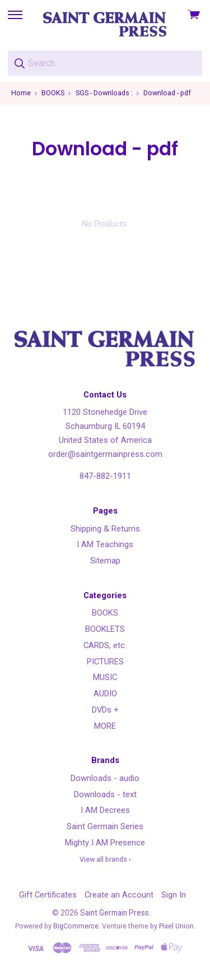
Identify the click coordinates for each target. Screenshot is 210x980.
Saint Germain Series (105, 826)
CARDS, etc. (105, 645)
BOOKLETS (105, 629)
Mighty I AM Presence (105, 843)
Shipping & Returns (105, 529)
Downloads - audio (105, 778)
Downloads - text (105, 794)
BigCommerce (76, 926)
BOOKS (105, 613)
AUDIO (105, 694)
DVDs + (105, 710)
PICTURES (105, 662)
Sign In (174, 895)
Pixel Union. (177, 926)
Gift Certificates (48, 895)
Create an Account (119, 895)
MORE (105, 726)
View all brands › (105, 859)
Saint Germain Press (115, 913)
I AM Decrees (105, 810)
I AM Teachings (105, 544)
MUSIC (105, 677)
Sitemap (105, 561)
